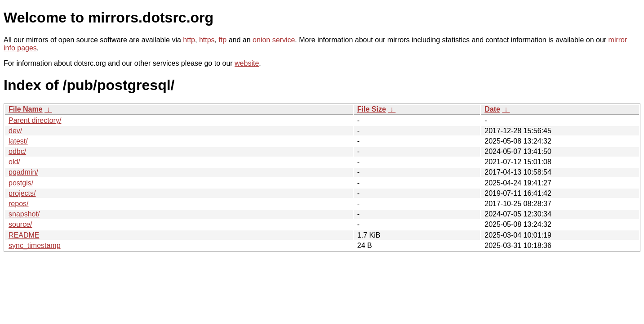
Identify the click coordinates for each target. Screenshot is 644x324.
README (24, 235)
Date (492, 109)
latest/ (18, 141)
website (247, 63)
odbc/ (17, 151)
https (207, 40)
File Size (372, 109)
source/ (20, 224)
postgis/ (21, 183)
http (189, 40)
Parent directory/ (35, 120)
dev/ (15, 131)
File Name (26, 109)
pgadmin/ (23, 172)
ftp (222, 40)
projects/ (22, 193)
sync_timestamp (35, 245)
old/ (14, 162)
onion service (274, 40)
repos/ (18, 204)
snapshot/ (24, 214)
